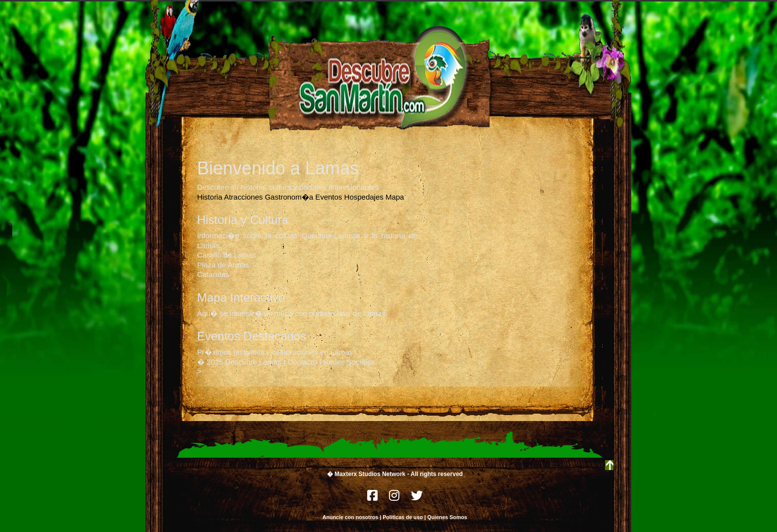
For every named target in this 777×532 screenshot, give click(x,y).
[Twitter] (417, 498)
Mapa (395, 197)
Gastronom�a (289, 197)
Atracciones (243, 197)
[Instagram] (395, 498)
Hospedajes (364, 197)
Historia (210, 197)
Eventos (329, 197)
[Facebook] (373, 498)
